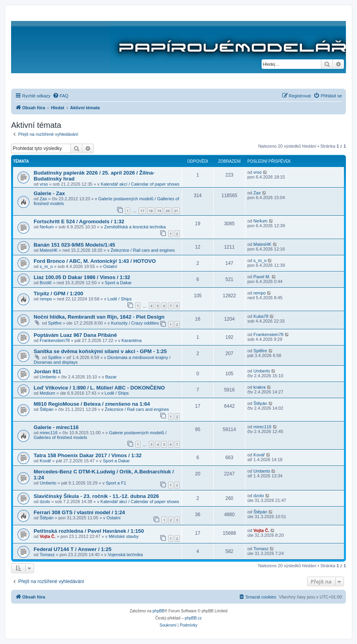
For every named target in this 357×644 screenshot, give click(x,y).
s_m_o (46, 266)
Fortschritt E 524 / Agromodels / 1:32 (79, 221)
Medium (47, 393)
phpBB (158, 611)
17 (142, 211)
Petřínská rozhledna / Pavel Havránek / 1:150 (89, 531)
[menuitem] (61, 96)
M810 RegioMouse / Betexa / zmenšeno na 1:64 (92, 404)
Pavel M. (262, 277)
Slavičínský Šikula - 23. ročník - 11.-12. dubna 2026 (96, 496)
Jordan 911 (47, 371)
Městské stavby (123, 536)
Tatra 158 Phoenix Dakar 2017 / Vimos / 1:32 (88, 455)
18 (151, 211)
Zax (43, 199)
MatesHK (48, 250)
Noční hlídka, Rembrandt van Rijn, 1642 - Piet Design (99, 317)
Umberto (48, 377)
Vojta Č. (47, 536)
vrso (44, 184)
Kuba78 (261, 316)
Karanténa (132, 340)
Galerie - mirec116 (56, 427)
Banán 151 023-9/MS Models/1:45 (74, 245)
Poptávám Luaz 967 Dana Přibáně (75, 335)
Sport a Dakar (118, 283)
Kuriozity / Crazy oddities (135, 323)
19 (159, 211)
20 (167, 211)
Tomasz (47, 555)
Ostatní (110, 266)
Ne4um (47, 227)
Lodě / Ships (120, 299)
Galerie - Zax (49, 193)
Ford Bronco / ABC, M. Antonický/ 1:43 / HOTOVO (95, 261)
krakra (259, 387)
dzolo (45, 502)
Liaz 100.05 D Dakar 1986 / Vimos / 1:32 (82, 277)
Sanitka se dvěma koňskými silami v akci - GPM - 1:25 (100, 351)
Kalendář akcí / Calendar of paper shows (140, 184)
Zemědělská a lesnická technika (135, 227)
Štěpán (47, 409)
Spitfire (55, 323)
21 (176, 211)
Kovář (45, 461)
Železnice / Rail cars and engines (143, 250)
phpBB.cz (193, 618)
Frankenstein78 (55, 340)
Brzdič (46, 283)
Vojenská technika (125, 555)
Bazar (111, 377)
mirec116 (48, 433)
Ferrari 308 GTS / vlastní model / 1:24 (79, 512)
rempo (46, 299)
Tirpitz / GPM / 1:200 (58, 294)
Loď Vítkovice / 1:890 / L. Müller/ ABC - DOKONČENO (99, 388)
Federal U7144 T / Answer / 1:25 (73, 549)
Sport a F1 (116, 483)
